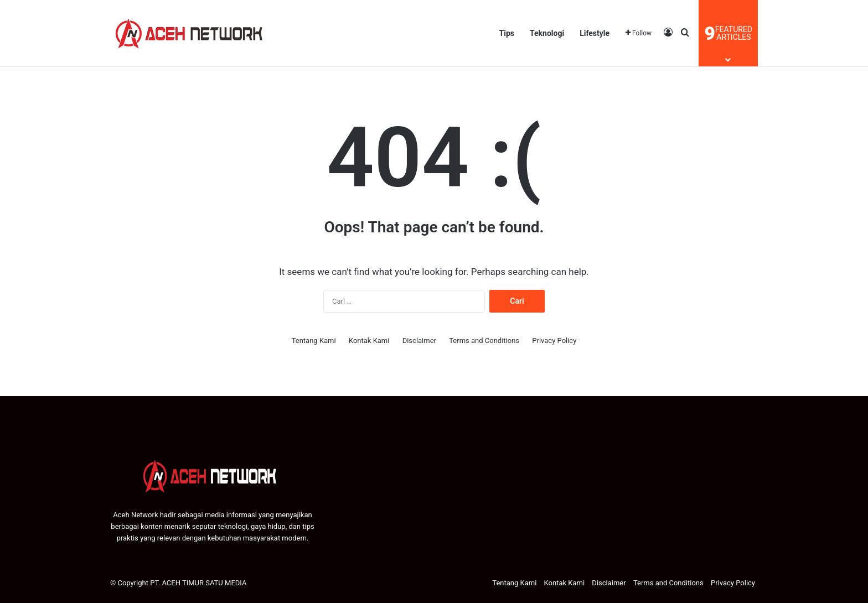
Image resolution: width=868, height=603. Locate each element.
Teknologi (547, 33)
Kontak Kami (369, 341)
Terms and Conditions (484, 341)
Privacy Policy (554, 341)
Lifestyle (595, 33)
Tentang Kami (314, 341)
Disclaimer (419, 341)
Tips (507, 33)
